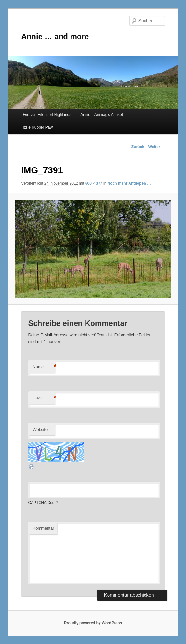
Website (40, 429)
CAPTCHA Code (42, 503)
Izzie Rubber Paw (38, 127)
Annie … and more (55, 36)
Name (44, 367)
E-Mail (44, 398)
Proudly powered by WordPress (93, 623)
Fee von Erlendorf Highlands (47, 115)
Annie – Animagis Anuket (102, 115)
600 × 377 (94, 183)
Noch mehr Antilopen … (129, 183)
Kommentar (43, 528)
